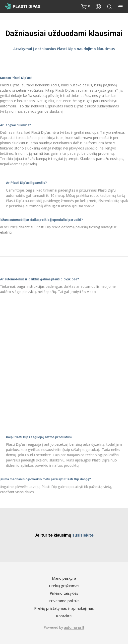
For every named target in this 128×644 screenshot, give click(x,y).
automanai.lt (74, 627)
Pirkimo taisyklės (64, 593)
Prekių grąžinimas (64, 586)
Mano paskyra (64, 578)
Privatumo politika (64, 601)
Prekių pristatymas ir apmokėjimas (64, 608)
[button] (86, 6)
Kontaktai (64, 616)
